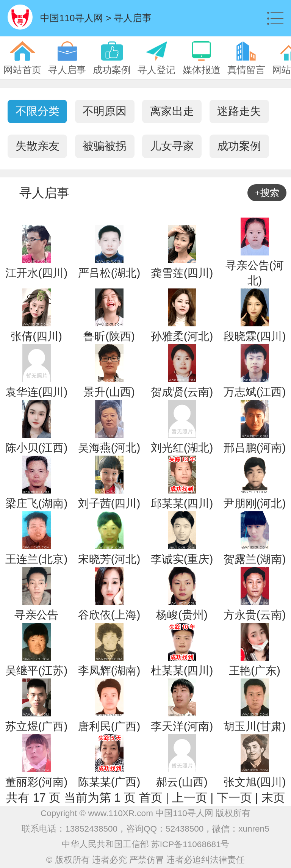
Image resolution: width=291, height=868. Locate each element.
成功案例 (239, 146)
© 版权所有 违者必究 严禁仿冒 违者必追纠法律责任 (146, 860)
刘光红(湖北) (182, 447)
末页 (273, 798)
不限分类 (38, 111)
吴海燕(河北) (109, 447)
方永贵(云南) (255, 615)
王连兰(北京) (37, 559)
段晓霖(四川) (255, 336)
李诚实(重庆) (182, 559)
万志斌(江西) (255, 392)
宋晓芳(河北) (109, 559)
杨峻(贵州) (182, 615)
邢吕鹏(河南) (255, 447)
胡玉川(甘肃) (255, 726)
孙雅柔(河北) (182, 336)
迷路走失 (239, 111)
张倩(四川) (36, 336)
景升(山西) (109, 392)
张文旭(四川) (255, 782)
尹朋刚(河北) (255, 503)
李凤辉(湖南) (109, 670)
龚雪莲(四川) (182, 273)
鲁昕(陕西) (109, 336)
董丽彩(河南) (37, 782)
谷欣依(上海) (109, 615)
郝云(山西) (182, 782)
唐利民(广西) (109, 726)
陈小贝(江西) (37, 447)
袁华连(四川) (37, 392)
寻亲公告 (36, 615)
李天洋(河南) (182, 726)
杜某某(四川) (182, 670)
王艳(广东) (255, 670)
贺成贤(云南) (182, 392)
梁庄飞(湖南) (37, 503)
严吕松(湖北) (109, 273)
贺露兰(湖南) (255, 559)
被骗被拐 (105, 146)
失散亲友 (38, 146)
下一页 (234, 798)
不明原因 (105, 111)
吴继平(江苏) (37, 670)
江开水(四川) (37, 273)
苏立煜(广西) (37, 726)
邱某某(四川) (182, 503)
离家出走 (172, 111)
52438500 (185, 829)
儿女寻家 (172, 146)
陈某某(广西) (109, 782)
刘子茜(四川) (109, 503)
